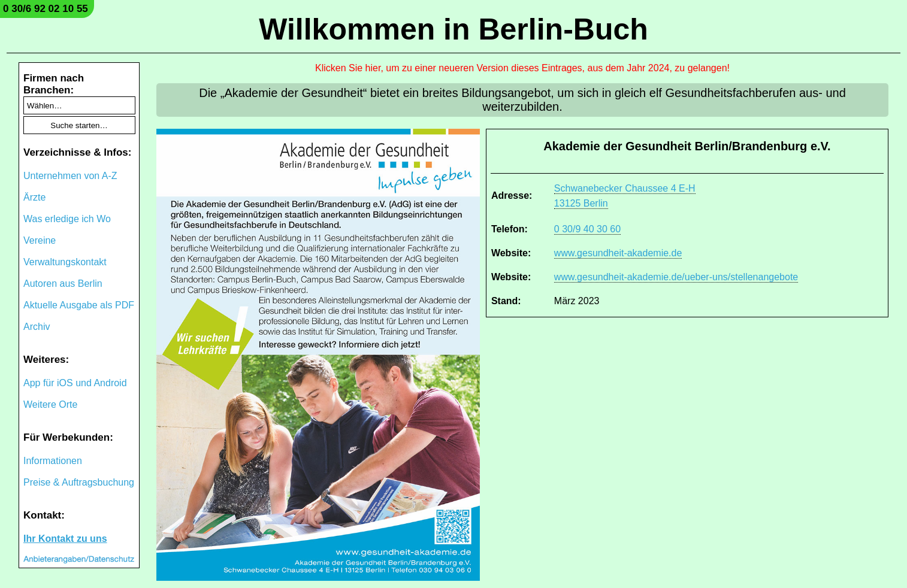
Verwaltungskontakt (65, 262)
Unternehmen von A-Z (70, 176)
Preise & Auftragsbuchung (79, 482)
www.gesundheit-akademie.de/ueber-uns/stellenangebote (676, 277)
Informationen (53, 461)
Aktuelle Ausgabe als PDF (79, 305)
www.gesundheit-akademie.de (618, 253)
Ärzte (34, 197)
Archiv (37, 327)
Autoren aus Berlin (63, 284)
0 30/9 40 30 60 (587, 229)
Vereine (40, 240)
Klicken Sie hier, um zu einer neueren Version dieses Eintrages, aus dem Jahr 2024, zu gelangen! (522, 68)
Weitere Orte (50, 404)
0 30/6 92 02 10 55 (46, 9)
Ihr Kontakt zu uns (65, 539)
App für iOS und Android (75, 383)
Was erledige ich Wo (67, 219)
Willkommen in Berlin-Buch (453, 29)
